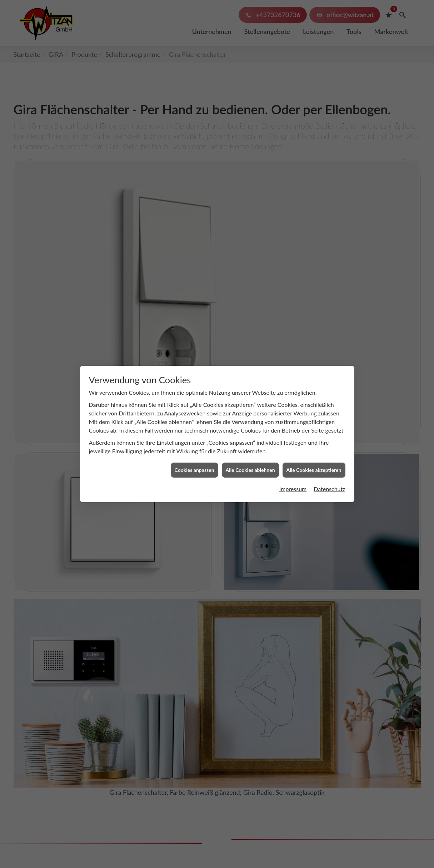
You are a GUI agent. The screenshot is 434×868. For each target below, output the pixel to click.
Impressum (293, 459)
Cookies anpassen (194, 440)
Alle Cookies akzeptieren (314, 440)
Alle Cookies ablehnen (250, 440)
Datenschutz (329, 459)
